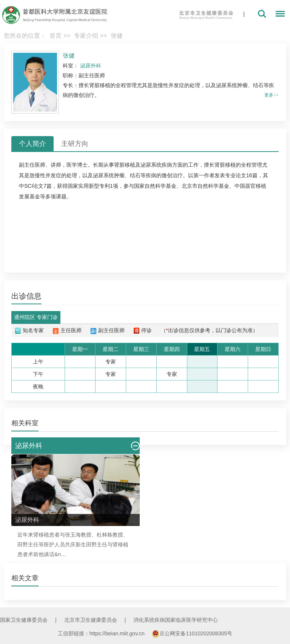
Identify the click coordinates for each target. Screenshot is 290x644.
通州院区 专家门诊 (36, 317)
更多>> (271, 95)
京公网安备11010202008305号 (192, 633)
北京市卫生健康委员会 (91, 620)
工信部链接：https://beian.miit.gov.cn (102, 633)
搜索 (262, 14)
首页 (56, 36)
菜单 (278, 15)
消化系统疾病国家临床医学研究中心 (176, 620)
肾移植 (41, 535)
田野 (23, 544)
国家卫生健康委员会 (24, 620)
